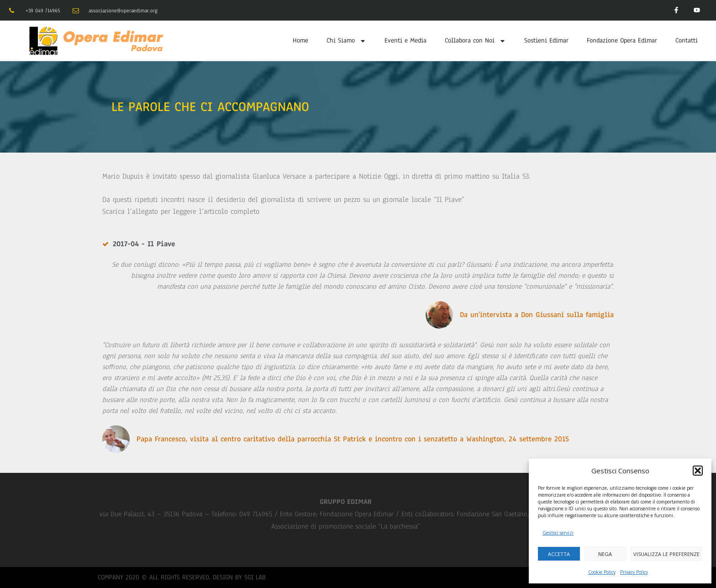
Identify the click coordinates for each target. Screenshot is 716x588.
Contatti (687, 40)
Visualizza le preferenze (666, 554)
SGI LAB (255, 577)
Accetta (559, 554)
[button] (698, 471)
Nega (605, 554)
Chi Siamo (346, 41)
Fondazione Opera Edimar (622, 40)
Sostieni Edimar (546, 40)
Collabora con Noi (475, 41)
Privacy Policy (634, 572)
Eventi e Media (405, 40)
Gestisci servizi (558, 533)
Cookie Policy (602, 572)
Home (300, 40)
